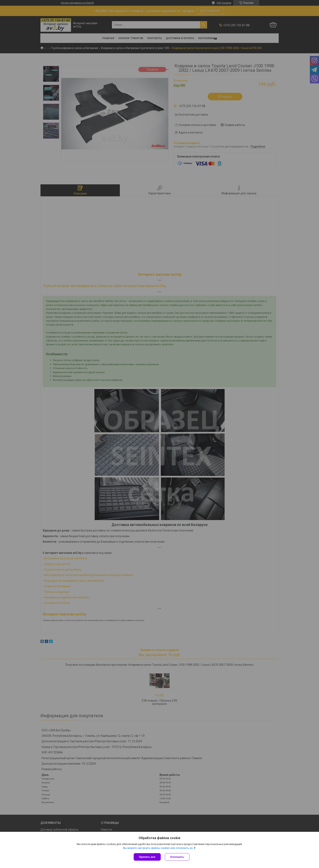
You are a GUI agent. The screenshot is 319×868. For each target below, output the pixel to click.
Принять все (147, 857)
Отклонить (177, 857)
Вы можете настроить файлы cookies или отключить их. (158, 848)
